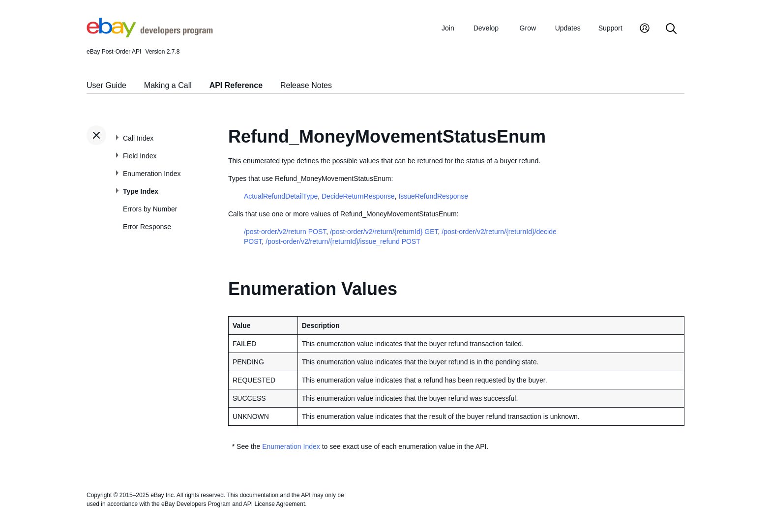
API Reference (236, 85)
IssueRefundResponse (433, 196)
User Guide (106, 85)
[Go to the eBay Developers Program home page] (150, 35)
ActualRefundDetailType (281, 196)
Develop (486, 28)
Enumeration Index (152, 174)
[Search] (671, 29)
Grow (528, 28)
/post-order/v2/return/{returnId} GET (384, 232)
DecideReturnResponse (358, 196)
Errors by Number (150, 209)
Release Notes (306, 85)
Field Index (140, 156)
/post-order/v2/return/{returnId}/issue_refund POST (343, 241)
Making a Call (168, 85)
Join (448, 28)
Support (610, 28)
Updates (568, 28)
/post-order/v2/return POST (285, 232)
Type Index (141, 191)
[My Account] (645, 29)
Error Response (147, 227)
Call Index (138, 138)
